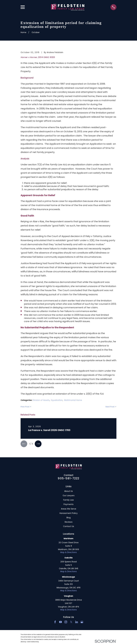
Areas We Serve (69, 509)
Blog (69, 518)
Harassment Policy (69, 513)
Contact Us (69, 527)
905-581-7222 (68, 479)
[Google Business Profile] (82, 622)
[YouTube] (61, 622)
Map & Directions (68, 553)
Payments (68, 505)
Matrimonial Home (73, 400)
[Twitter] (71, 622)
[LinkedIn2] (77, 622)
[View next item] (39, 444)
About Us (68, 491)
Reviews (69, 522)
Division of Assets (41, 400)
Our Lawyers (69, 496)
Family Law (68, 500)
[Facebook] (55, 622)
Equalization (57, 400)
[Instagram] (66, 622)
